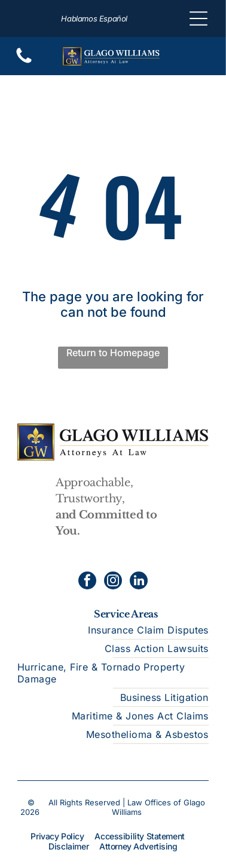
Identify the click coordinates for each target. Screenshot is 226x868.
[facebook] (87, 582)
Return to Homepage (113, 353)
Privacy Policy (57, 836)
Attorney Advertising (138, 846)
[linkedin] (139, 582)
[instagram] (113, 582)
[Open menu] (198, 18)
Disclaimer (68, 846)
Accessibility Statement (139, 836)
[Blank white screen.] (24, 62)
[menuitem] (113, 630)
